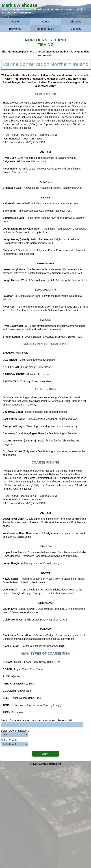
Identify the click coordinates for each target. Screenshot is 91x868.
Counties (76, 29)
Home (15, 21)
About (45, 21)
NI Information (45, 29)
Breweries (15, 29)
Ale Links (76, 21)
